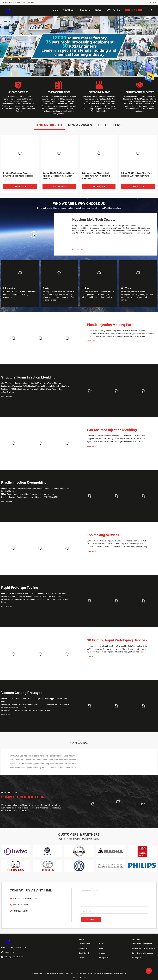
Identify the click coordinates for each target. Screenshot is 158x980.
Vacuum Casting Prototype (22, 693)
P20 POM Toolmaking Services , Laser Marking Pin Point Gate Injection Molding (117, 547)
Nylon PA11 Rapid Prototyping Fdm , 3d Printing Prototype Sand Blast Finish (116, 652)
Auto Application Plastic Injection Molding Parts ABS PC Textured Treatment (96, 176)
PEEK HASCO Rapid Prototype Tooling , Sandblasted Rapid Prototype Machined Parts (33, 593)
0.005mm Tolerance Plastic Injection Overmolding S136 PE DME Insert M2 (29, 497)
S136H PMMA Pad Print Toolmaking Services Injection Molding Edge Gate (115, 544)
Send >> (91, 920)
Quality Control (84, 953)
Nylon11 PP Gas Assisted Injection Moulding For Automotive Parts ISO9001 (116, 442)
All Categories (136, 958)
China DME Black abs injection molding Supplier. (48, 973)
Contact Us (83, 958)
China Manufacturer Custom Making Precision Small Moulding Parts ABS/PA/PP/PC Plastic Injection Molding (36, 490)
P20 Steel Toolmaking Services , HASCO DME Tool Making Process (18, 175)
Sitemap (102, 953)
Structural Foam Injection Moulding (28, 377)
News (101, 944)
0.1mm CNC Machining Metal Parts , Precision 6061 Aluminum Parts (137, 175)
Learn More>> (77, 249)
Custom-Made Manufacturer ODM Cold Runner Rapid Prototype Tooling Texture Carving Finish (34, 601)
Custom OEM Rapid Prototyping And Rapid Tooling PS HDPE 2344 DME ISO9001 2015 (34, 596)
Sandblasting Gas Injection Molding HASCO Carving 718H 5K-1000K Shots (43, 768)
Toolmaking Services (103, 535)
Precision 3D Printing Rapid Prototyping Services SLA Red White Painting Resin (117, 646)
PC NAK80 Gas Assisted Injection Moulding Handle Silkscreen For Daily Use (43, 756)
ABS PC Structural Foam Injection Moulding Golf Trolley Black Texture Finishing (31, 383)
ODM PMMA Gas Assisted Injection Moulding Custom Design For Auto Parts (116, 436)
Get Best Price (20, 186)
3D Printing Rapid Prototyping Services (117, 640)
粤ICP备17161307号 (79, 978)
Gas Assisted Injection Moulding (112, 430)
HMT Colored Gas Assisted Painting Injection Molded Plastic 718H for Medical (45, 760)
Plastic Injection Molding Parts (111, 325)
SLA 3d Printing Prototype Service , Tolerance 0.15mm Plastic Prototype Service (117, 649)
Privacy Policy (104, 958)
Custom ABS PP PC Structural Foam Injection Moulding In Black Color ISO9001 (58, 176)
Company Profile (84, 944)
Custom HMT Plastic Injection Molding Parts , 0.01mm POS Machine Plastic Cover (118, 331)
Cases (101, 948)
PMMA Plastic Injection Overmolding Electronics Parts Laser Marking (27, 494)
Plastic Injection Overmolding (24, 482)
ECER (124, 973)
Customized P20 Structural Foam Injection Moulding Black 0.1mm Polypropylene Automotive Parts (32, 390)
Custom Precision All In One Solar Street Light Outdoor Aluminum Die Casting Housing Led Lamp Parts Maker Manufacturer (36, 706)
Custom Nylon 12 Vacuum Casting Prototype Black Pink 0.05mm (26, 710)
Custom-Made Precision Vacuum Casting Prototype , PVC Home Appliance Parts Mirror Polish (34, 700)
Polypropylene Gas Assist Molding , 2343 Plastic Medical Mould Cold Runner (116, 439)
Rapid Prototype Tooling (20, 588)
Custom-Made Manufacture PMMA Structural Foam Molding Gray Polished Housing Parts (35, 386)
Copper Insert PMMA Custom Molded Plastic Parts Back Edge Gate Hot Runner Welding (120, 334)
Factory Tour (83, 948)
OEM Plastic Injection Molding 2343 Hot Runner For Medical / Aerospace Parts (117, 541)
